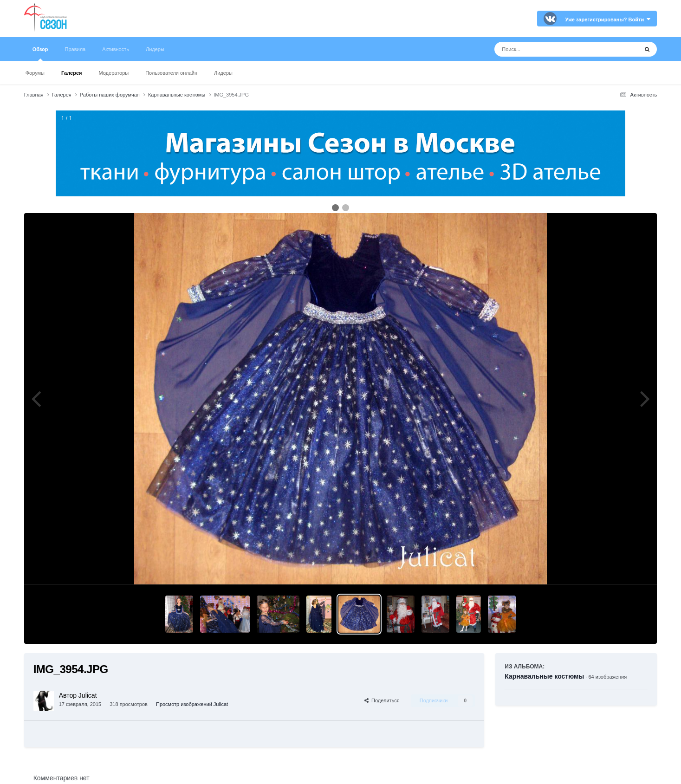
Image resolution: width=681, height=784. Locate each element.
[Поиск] (549, 49)
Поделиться (382, 700)
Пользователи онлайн (171, 73)
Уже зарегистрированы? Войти (608, 19)
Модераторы (113, 73)
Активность (116, 49)
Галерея (71, 73)
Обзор (40, 54)
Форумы (35, 73)
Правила (75, 49)
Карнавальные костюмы (544, 676)
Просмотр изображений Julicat (192, 704)
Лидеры (223, 73)
